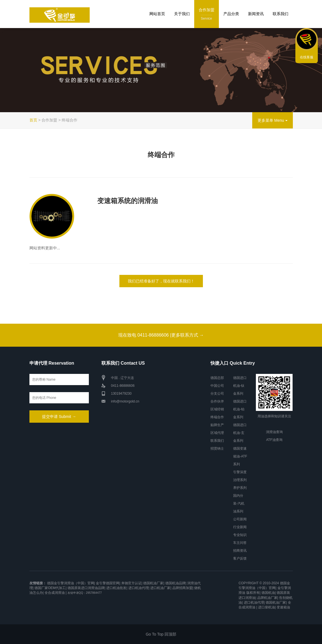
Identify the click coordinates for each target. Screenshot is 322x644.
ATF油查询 (274, 440)
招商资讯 (240, 551)
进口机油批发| (117, 588)
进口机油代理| (139, 588)
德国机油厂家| (154, 583)
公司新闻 (240, 519)
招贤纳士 (217, 449)
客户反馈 (240, 558)
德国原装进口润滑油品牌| (86, 588)
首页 (33, 120)
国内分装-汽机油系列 (239, 503)
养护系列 (240, 488)
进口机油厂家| (161, 588)
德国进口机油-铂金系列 (240, 409)
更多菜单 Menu (273, 120)
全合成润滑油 (55, 593)
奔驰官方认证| (132, 583)
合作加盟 (207, 14)
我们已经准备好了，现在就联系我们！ (161, 281)
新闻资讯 (256, 14)
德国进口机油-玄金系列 (240, 433)
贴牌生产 (217, 425)
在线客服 (307, 57)
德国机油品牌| (176, 583)
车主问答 (240, 543)
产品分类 (231, 14)
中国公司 (217, 386)
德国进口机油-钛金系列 (240, 386)
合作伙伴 (217, 401)
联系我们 (281, 14)
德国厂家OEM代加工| (50, 588)
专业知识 (240, 535)
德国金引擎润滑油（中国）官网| (71, 583)
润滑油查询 (274, 432)
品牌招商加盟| (183, 588)
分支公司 (217, 394)
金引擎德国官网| (108, 583)
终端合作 (217, 417)
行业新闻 (240, 527)
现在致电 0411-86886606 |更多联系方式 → (161, 335)
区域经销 (217, 409)
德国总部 (217, 378)
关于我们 (182, 14)
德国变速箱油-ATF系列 (240, 456)
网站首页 (157, 14)
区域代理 (217, 433)
